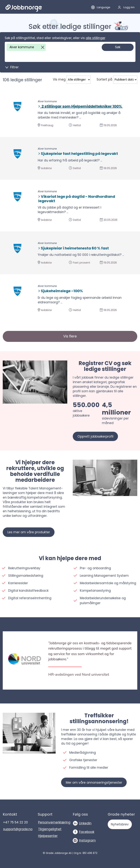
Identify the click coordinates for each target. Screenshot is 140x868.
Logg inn (129, 7)
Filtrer (14, 67)
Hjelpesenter (48, 836)
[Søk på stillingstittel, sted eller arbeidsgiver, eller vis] (37, 56)
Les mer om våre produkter (29, 532)
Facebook (87, 832)
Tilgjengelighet (50, 829)
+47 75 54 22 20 (15, 822)
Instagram (87, 840)
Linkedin (85, 823)
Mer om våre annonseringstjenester (94, 783)
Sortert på (104, 79)
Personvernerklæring (53, 822)
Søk (118, 47)
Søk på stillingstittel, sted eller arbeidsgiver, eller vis (55, 38)
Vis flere (70, 336)
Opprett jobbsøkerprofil (95, 436)
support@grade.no (18, 829)
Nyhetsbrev (120, 824)
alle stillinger (96, 38)
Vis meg (59, 79)
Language (104, 7)
